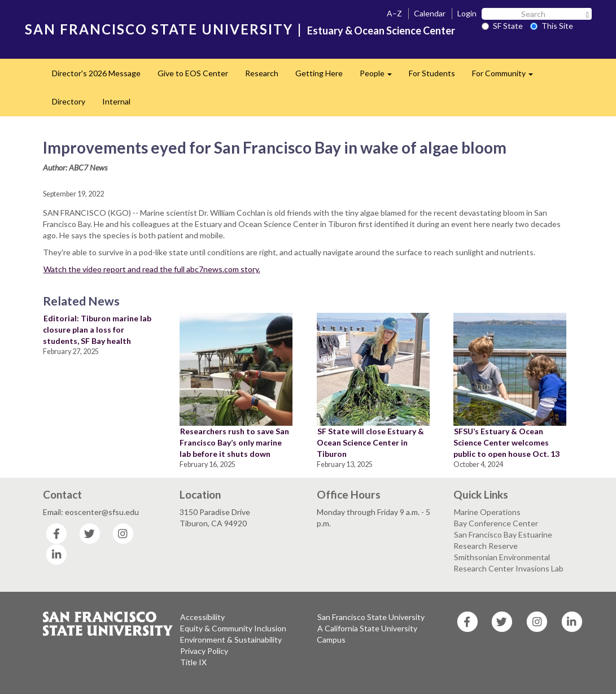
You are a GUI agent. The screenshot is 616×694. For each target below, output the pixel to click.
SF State (502, 26)
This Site (552, 26)
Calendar (430, 13)
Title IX (193, 662)
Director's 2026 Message (96, 73)
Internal (116, 101)
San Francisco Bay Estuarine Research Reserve (503, 540)
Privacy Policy (204, 651)
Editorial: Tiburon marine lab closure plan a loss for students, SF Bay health (97, 329)
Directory (69, 101)
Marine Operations (487, 512)
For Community (507, 77)
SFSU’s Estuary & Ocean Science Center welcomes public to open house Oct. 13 (506, 442)
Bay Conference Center (496, 523)
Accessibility (202, 617)
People (380, 77)
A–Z (394, 13)
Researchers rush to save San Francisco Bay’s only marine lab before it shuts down (234, 442)
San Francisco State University (371, 617)
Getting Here (319, 73)
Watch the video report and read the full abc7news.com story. (152, 269)
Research (262, 73)
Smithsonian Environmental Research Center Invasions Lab (508, 563)
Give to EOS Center (193, 73)
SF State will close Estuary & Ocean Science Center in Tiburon (370, 442)
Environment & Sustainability (231, 640)
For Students (432, 73)
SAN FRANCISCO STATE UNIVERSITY (159, 29)
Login (467, 13)
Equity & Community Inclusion (233, 628)
